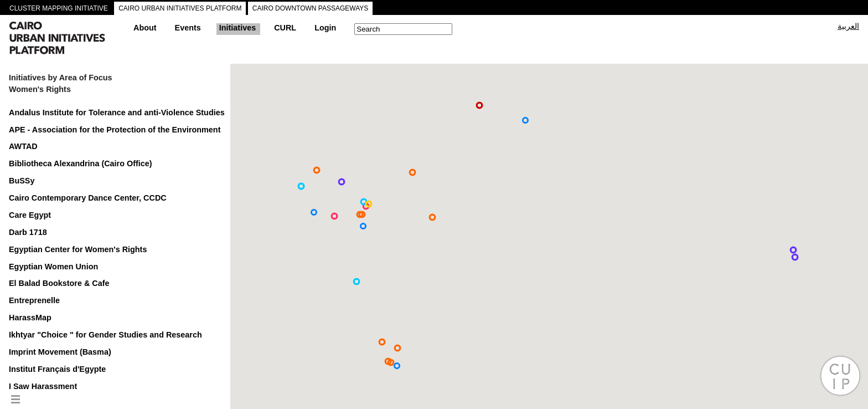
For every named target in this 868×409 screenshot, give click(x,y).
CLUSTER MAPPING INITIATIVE (59, 8)
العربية (848, 26)
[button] (432, 217)
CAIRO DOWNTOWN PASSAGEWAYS (311, 8)
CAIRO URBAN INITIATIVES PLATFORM (180, 8)
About (145, 28)
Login (325, 28)
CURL (285, 28)
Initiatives (237, 28)
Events (188, 28)
